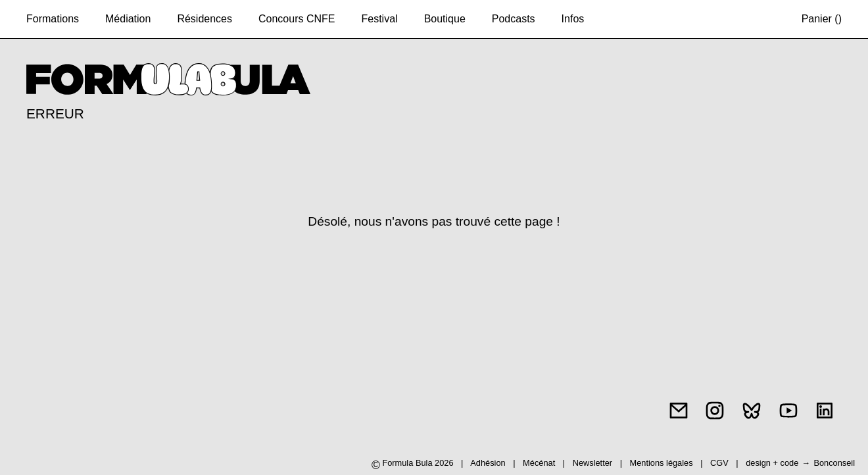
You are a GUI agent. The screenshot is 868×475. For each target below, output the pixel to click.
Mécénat (539, 463)
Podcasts (514, 19)
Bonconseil (834, 463)
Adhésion (488, 463)
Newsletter (592, 463)
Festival (380, 19)
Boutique (445, 19)
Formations (53, 19)
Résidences (205, 19)
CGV (720, 463)
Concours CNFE (297, 19)
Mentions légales (663, 463)
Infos (573, 19)
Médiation (128, 19)
